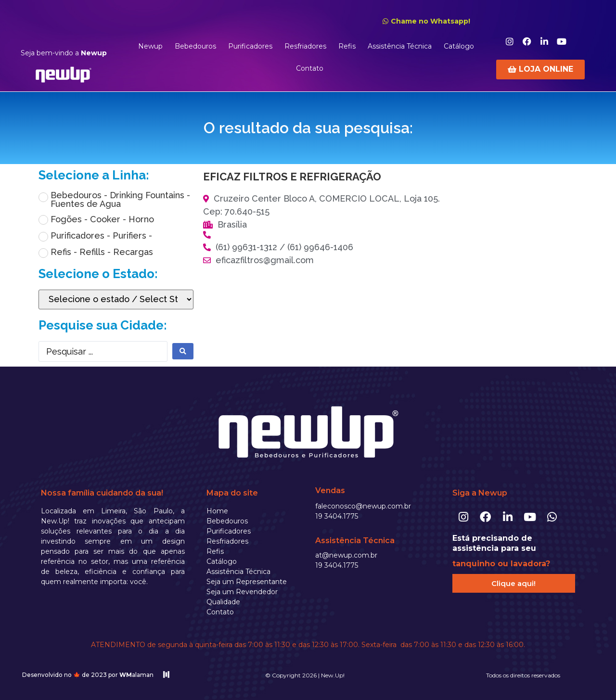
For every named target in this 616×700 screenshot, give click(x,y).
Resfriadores (305, 46)
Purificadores (250, 46)
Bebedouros (195, 46)
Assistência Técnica (400, 46)
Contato (310, 68)
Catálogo (459, 46)
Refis (347, 46)
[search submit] (183, 351)
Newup (150, 46)
